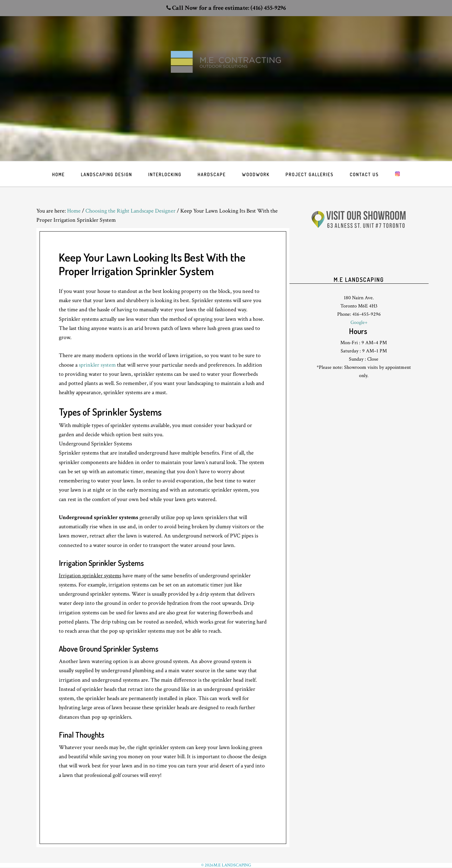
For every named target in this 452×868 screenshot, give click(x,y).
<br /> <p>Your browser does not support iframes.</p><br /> (359, 259)
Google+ (359, 322)
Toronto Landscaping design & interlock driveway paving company (226, 73)
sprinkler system (97, 365)
